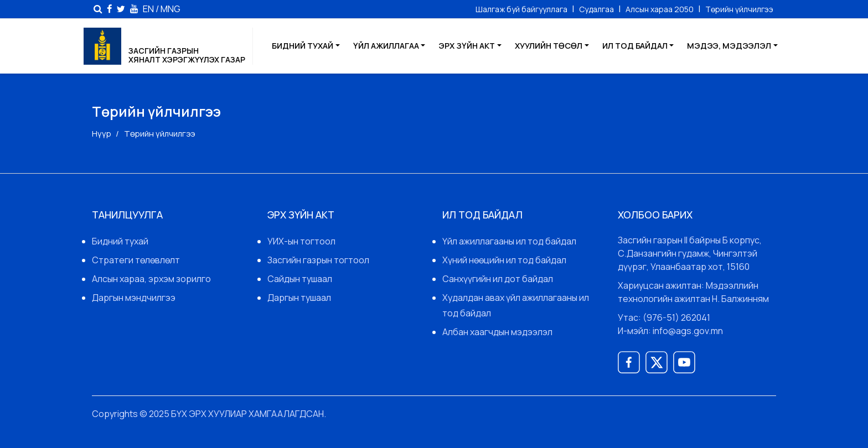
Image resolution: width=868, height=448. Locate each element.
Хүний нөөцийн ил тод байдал (504, 260)
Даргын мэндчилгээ (134, 298)
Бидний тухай (303, 46)
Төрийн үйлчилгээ (739, 9)
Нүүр (102, 134)
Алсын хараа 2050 (660, 9)
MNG (170, 9)
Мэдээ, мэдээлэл (729, 46)
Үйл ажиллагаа (386, 46)
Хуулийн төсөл (549, 46)
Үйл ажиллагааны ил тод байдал (509, 241)
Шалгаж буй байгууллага (522, 9)
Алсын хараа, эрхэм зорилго (151, 279)
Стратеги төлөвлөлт (136, 260)
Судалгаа (597, 9)
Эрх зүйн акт (467, 46)
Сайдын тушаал (300, 279)
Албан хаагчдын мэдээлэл (497, 332)
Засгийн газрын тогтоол (318, 260)
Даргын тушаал (299, 298)
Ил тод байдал (635, 46)
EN (148, 9)
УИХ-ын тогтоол (301, 241)
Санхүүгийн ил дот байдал (498, 279)
